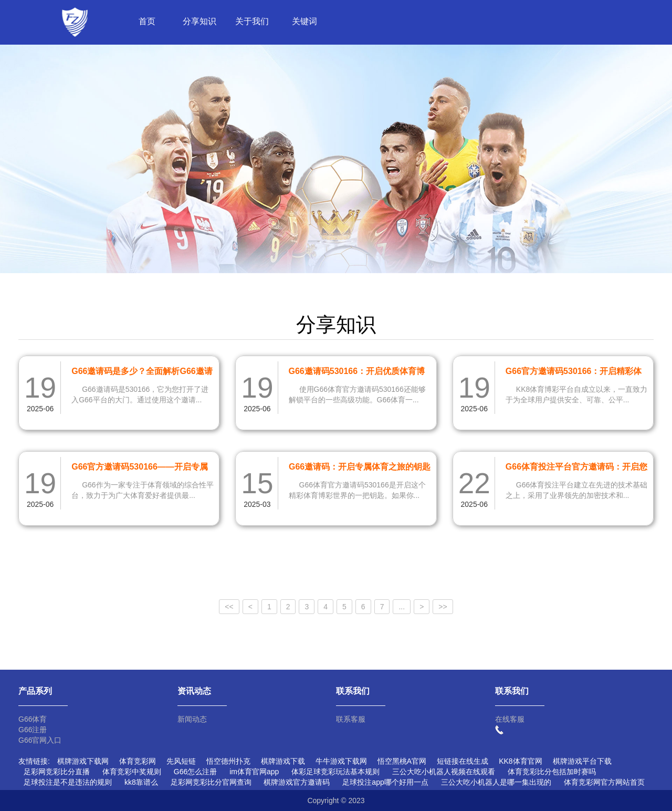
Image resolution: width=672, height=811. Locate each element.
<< (229, 607)
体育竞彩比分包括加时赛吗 (552, 772)
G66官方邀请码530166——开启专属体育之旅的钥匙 (140, 469)
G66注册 (33, 730)
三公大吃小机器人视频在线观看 (444, 772)
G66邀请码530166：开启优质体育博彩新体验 (357, 373)
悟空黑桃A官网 (402, 761)
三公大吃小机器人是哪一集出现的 (496, 782)
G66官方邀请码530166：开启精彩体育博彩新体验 (574, 373)
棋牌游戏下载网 (83, 761)
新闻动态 (192, 719)
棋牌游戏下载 (283, 761)
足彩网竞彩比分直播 (57, 772)
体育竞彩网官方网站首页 (604, 782)
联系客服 (351, 719)
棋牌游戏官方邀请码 (297, 782)
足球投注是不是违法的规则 (68, 782)
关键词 (304, 21)
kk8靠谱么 (141, 782)
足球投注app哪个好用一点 (385, 782)
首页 (147, 21)
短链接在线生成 (463, 761)
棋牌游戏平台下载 (582, 761)
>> (443, 607)
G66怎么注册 (195, 772)
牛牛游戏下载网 (341, 761)
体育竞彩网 (138, 761)
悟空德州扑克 (228, 761)
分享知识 (199, 21)
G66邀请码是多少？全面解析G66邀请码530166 (142, 373)
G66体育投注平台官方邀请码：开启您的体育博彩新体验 (576, 469)
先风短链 (181, 761)
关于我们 (252, 21)
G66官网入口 (40, 740)
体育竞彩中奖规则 (132, 772)
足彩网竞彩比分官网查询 (211, 782)
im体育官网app (254, 772)
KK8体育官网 (520, 761)
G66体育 (33, 719)
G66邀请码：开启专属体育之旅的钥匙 (360, 467)
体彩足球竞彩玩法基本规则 (335, 772)
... (402, 607)
